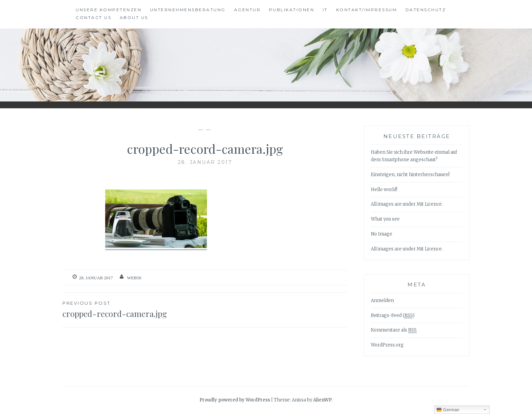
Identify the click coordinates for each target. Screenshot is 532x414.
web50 (134, 278)
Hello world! (384, 190)
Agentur (248, 10)
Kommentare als (394, 330)
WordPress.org (387, 345)
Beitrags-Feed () (393, 316)
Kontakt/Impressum (367, 10)
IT (325, 10)
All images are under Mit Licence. (407, 204)
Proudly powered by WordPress (235, 400)
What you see (385, 219)
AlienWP (322, 400)
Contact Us (93, 17)
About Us (134, 17)
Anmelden (382, 300)
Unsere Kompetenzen (109, 10)
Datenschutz (426, 10)
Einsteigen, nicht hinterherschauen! (410, 175)
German (448, 410)
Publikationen (292, 10)
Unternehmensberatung (188, 10)
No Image (382, 234)
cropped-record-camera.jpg (134, 309)
